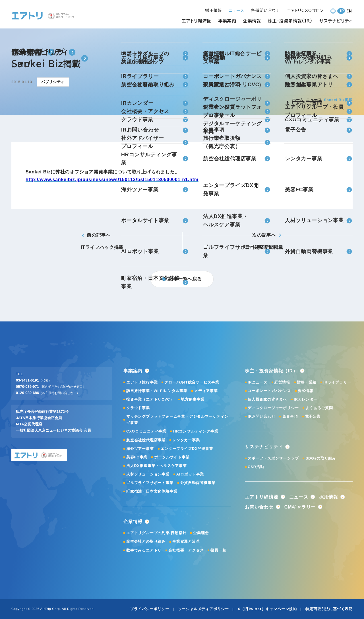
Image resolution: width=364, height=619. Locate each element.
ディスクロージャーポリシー (273, 408)
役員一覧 (218, 550)
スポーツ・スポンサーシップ (273, 458)
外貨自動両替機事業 (198, 483)
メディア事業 (206, 391)
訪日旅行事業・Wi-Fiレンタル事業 (157, 391)
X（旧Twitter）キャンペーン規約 (267, 609)
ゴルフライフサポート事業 (150, 483)
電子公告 (313, 416)
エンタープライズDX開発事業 (187, 449)
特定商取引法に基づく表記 (329, 609)
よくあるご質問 (319, 408)
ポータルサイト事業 (172, 457)
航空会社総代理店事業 (146, 440)
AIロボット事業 (190, 474)
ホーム (298, 100)
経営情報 (282, 382)
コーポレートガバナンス (269, 391)
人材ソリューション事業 (148, 474)
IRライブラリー (337, 382)
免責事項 (290, 416)
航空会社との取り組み (146, 541)
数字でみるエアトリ (144, 550)
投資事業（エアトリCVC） (150, 399)
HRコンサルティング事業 (196, 431)
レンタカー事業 (186, 440)
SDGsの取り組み (321, 458)
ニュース (314, 100)
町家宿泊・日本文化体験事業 (152, 491)
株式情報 (306, 391)
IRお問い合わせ (261, 416)
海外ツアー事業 (140, 449)
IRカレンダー (306, 399)
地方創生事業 (193, 399)
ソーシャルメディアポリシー (203, 609)
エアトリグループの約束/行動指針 (156, 533)
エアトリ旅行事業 (142, 382)
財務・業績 (307, 382)
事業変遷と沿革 (186, 541)
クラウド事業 (138, 408)
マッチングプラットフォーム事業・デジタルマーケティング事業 (177, 420)
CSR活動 (256, 467)
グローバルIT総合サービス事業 (192, 382)
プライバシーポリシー (150, 609)
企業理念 (201, 533)
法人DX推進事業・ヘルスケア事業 (157, 466)
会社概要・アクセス (186, 550)
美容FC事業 (137, 457)
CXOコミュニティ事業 (146, 431)
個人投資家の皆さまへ (267, 399)
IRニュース (258, 382)
